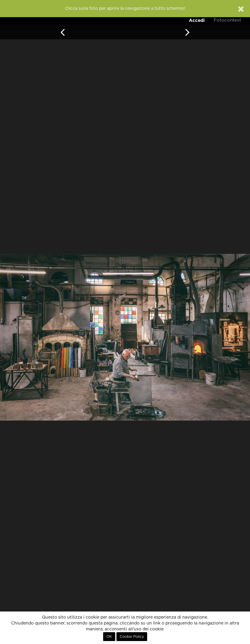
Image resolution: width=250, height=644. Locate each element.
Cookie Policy (132, 637)
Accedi (197, 20)
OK (109, 637)
